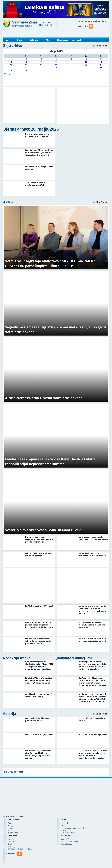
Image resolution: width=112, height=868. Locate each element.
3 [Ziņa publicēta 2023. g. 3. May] (41, 59)
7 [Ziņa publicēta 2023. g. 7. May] (101, 59)
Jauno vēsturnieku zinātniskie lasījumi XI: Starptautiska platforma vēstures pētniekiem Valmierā (93, 610)
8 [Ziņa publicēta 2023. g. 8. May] (11, 62)
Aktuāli (9, 202)
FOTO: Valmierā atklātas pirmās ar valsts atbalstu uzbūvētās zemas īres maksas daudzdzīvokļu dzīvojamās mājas (93, 755)
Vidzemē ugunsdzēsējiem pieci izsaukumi (39, 168)
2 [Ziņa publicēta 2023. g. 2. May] (26, 59)
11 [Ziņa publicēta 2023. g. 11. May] (56, 62)
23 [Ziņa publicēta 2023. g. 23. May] (26, 68)
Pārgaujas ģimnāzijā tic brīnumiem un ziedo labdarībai (92, 554)
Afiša (48, 40)
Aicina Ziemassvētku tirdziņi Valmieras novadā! (44, 398)
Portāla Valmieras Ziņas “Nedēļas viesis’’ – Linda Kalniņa (40, 695)
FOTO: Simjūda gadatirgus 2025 (93, 734)
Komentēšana (66, 844)
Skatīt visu (102, 46)
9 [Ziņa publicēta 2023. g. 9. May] (26, 62)
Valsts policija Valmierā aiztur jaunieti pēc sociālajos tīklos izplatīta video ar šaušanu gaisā (39, 625)
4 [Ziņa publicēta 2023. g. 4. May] (56, 59)
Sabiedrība (65, 823)
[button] (91, 32)
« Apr (6, 73)
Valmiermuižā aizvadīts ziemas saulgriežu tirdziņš (39, 554)
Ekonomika (65, 826)
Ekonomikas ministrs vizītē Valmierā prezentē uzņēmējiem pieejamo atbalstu (39, 641)
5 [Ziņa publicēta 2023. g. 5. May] (71, 59)
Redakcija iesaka (17, 658)
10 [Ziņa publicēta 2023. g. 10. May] (41, 62)
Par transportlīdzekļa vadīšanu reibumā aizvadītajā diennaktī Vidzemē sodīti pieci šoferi (39, 153)
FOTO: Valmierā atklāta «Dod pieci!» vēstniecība (38, 719)
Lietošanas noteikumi (69, 842)
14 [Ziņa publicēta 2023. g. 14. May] (101, 62)
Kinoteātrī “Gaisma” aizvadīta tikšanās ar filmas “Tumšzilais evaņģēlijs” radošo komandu (38, 680)
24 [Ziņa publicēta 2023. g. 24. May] (41, 68)
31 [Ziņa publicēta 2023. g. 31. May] (41, 71)
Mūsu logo (12, 846)
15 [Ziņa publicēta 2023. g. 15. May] (11, 65)
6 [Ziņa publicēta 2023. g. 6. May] (86, 59)
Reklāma (102, 21)
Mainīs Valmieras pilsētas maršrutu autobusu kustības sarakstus (92, 625)
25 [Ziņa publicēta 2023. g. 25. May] (56, 68)
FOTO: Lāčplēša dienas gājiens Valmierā (92, 719)
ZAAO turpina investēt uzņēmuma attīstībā (35, 184)
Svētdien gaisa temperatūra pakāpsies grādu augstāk (38, 135)
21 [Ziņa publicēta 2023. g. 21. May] (101, 65)
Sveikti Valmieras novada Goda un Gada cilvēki (43, 530)
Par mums (82, 21)
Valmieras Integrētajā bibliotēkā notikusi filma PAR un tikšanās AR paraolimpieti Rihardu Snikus (50, 263)
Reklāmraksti (78, 40)
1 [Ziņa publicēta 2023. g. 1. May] (11, 59)
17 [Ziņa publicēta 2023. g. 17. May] (41, 65)
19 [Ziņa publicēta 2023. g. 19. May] (71, 65)
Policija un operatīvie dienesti (72, 828)
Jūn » (12, 73)
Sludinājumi (63, 40)
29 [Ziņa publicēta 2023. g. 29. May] (11, 71)
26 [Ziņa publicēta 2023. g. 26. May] (71, 68)
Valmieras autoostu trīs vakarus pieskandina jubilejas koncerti (93, 640)
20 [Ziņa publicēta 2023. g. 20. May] (86, 65)
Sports (63, 830)
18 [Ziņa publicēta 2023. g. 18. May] (56, 65)
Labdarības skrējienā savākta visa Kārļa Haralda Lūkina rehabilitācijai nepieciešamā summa (50, 461)
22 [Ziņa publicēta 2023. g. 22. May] (11, 68)
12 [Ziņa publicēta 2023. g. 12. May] (71, 62)
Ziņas (19, 40)
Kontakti (92, 21)
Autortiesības (66, 839)
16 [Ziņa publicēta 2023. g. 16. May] (26, 65)
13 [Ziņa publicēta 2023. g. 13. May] (86, 62)
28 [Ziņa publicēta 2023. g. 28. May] (101, 68)
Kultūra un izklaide (68, 833)
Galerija (10, 714)
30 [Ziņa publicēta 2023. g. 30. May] (26, 71)
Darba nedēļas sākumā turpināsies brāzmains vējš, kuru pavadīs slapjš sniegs (40, 539)
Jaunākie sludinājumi (74, 658)
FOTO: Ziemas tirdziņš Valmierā (39, 606)
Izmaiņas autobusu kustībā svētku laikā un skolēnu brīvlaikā (93, 538)
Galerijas (34, 40)
